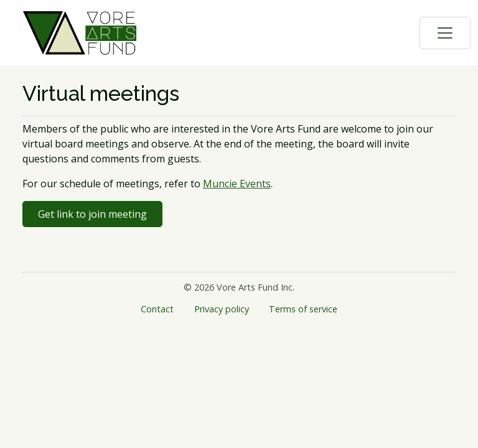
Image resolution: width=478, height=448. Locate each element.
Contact (157, 309)
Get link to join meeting (92, 214)
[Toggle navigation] (445, 33)
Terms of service (303, 309)
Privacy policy (222, 309)
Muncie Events (237, 184)
